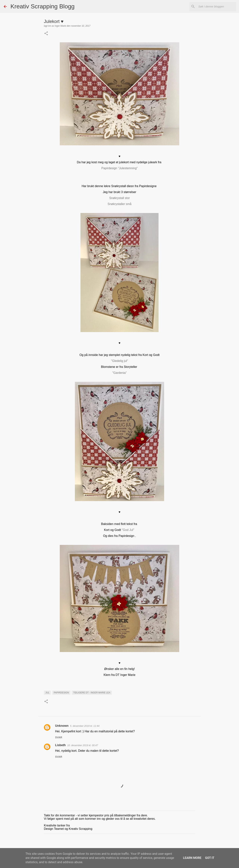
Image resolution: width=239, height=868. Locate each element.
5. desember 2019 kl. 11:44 (85, 726)
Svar (59, 737)
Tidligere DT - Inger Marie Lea (92, 693)
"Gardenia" (119, 373)
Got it (210, 858)
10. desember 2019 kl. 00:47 (83, 745)
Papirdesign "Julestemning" (120, 168)
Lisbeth (60, 745)
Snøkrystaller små (119, 204)
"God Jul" (128, 530)
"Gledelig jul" (120, 361)
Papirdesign (61, 693)
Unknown (62, 726)
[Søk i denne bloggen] (216, 7)
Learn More (192, 858)
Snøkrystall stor (119, 198)
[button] (46, 34)
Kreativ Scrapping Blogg (42, 6)
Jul (47, 693)
